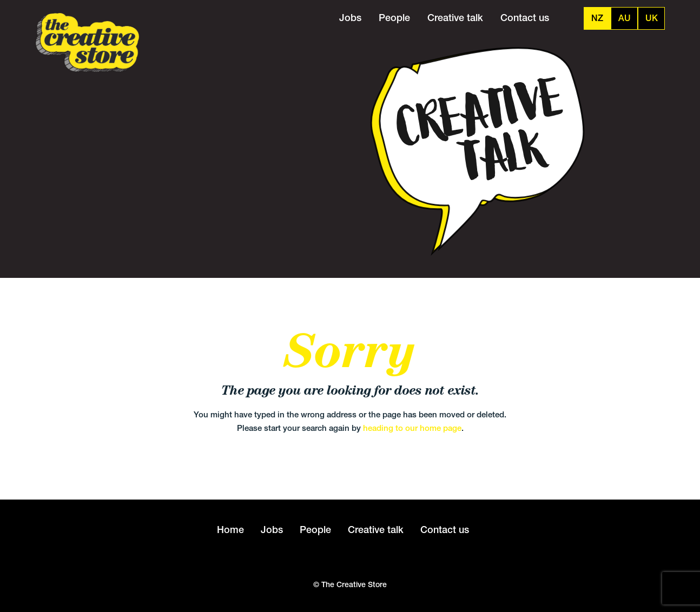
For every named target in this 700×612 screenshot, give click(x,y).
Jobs (350, 18)
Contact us (525, 18)
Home (230, 530)
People (394, 18)
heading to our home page (412, 428)
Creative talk (455, 18)
